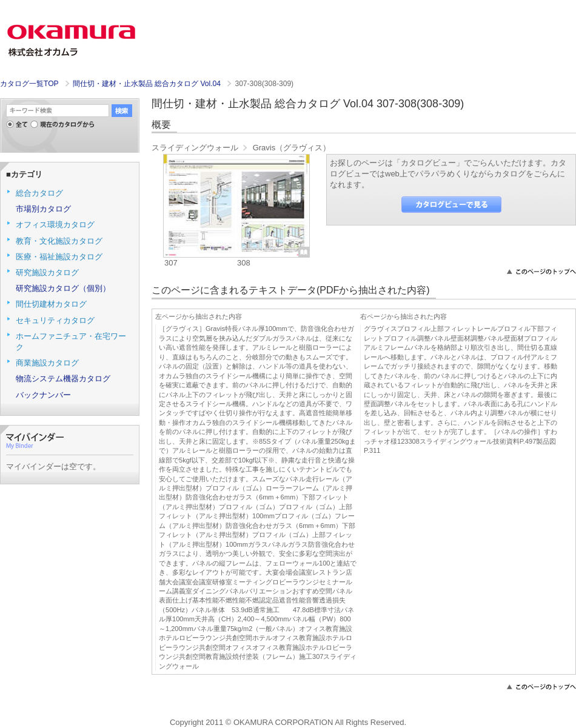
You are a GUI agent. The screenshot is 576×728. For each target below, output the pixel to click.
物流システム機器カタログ (63, 379)
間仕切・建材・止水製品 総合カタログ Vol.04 (148, 84)
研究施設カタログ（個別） (63, 288)
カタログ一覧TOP (29, 84)
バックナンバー (43, 395)
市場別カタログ (43, 209)
